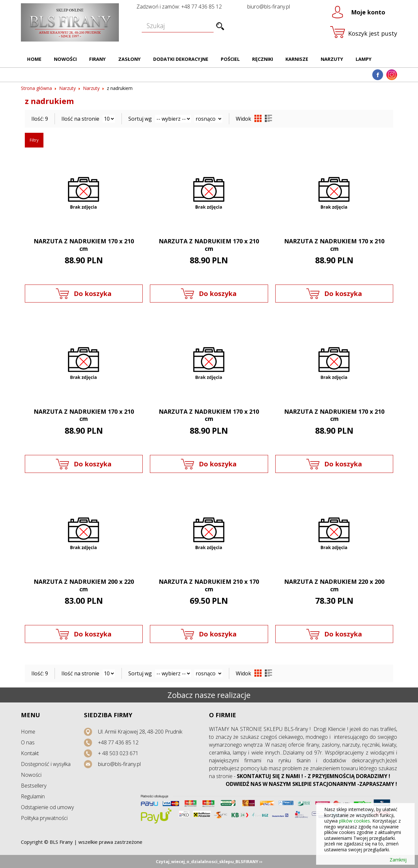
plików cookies (354, 821)
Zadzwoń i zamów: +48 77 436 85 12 (179, 7)
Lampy (364, 59)
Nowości (65, 59)
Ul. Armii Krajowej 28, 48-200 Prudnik (140, 732)
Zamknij (398, 860)
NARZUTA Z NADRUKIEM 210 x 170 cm (209, 585)
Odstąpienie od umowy (47, 807)
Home (34, 59)
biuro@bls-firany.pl (269, 7)
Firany (97, 59)
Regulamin (33, 796)
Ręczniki (263, 59)
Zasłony (129, 59)
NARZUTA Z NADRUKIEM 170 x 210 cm (84, 245)
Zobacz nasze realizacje (209, 695)
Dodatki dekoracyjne (181, 59)
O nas (28, 742)
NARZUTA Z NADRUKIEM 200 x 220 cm (84, 585)
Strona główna (36, 88)
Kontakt (30, 753)
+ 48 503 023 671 (118, 753)
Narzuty (332, 59)
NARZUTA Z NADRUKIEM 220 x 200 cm (334, 585)
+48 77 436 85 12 (118, 742)
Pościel (230, 59)
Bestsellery (34, 786)
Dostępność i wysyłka (46, 764)
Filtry (34, 140)
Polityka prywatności (44, 818)
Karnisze (297, 59)
